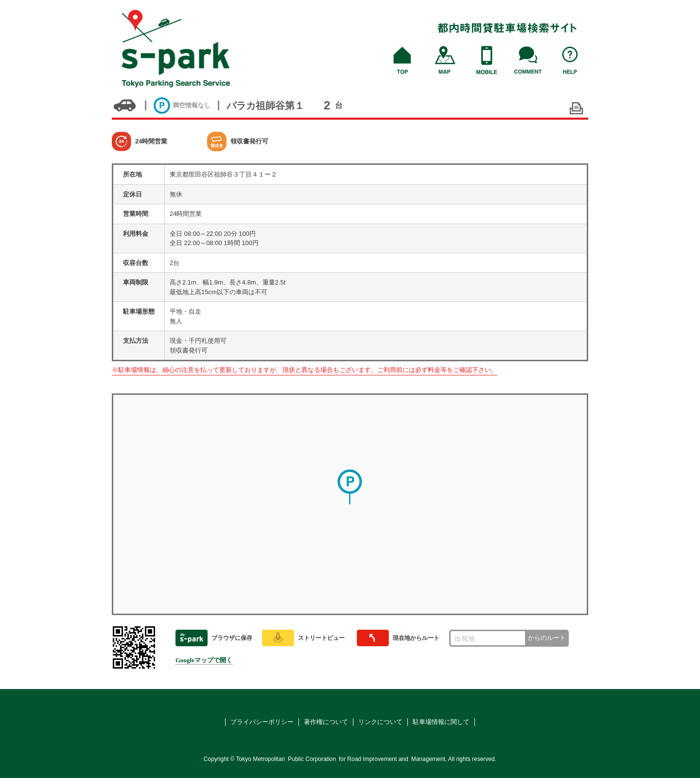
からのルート (547, 638)
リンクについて (380, 722)
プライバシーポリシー (262, 722)
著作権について (326, 722)
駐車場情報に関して (441, 722)
